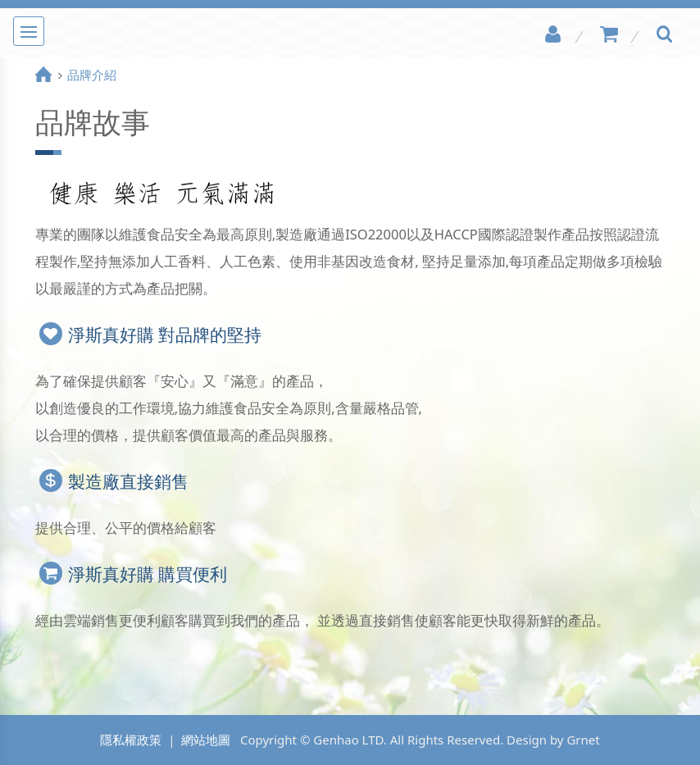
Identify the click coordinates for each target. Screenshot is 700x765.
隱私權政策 (131, 740)
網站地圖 (206, 740)
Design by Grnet (553, 740)
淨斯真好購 (350, 33)
